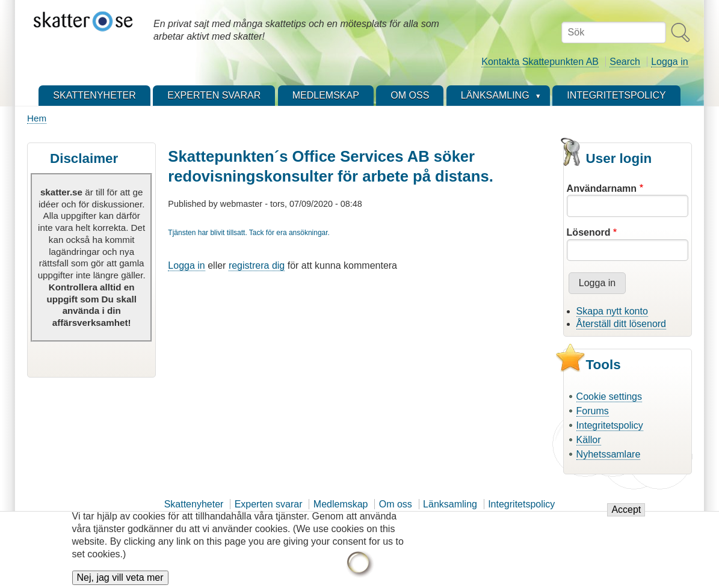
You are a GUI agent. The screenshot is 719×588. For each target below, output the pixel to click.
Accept (626, 517)
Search (625, 62)
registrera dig (257, 265)
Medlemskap (341, 504)
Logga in (669, 62)
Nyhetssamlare (609, 454)
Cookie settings (609, 397)
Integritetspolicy (610, 425)
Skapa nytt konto (612, 311)
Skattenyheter (194, 504)
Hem (37, 118)
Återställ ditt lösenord (621, 324)
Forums (593, 411)
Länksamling (450, 504)
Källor (589, 440)
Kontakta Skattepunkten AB (540, 62)
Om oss (396, 504)
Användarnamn (602, 188)
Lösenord (589, 232)
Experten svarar (269, 504)
